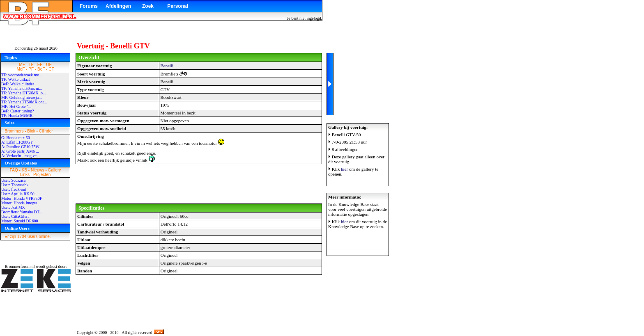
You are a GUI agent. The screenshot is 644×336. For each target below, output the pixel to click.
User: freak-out (14, 189)
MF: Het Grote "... (16, 106)
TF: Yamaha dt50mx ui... (22, 88)
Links (25, 175)
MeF (21, 69)
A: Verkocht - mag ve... (20, 156)
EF (40, 65)
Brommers (14, 131)
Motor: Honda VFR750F (22, 198)
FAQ (14, 170)
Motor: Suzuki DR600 (20, 221)
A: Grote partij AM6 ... (20, 151)
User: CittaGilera (15, 216)
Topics (11, 57)
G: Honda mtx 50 (16, 138)
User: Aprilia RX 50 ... (20, 194)
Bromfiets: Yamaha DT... (22, 212)
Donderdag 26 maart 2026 (36, 48)
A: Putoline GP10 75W (20, 147)
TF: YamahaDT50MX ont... (24, 102)
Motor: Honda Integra (19, 203)
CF (51, 69)
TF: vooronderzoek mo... (22, 75)
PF (31, 69)
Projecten (42, 175)
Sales (9, 123)
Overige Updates (21, 163)
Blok (31, 131)
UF (49, 65)
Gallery (55, 170)
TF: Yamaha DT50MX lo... (24, 93)
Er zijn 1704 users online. (28, 237)
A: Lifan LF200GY (17, 142)
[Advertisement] (199, 184)
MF (22, 65)
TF (31, 65)
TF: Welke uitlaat (16, 79)
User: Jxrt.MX (13, 207)
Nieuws (38, 170)
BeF (41, 69)
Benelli (167, 66)
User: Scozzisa (13, 180)
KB (24, 170)
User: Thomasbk (15, 185)
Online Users (17, 228)
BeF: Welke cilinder (18, 84)
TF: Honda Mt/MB (17, 115)
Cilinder (46, 131)
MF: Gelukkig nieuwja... (22, 97)
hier (344, 169)
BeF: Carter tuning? (17, 111)
